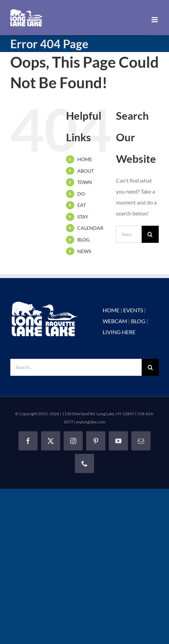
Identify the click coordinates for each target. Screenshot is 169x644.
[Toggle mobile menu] (155, 20)
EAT (82, 205)
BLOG (83, 240)
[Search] (150, 234)
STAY (83, 217)
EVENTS (133, 310)
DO (81, 194)
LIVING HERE (119, 332)
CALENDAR (90, 228)
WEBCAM (115, 321)
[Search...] (129, 234)
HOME (85, 159)
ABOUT (86, 171)
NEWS (84, 251)
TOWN (85, 182)
